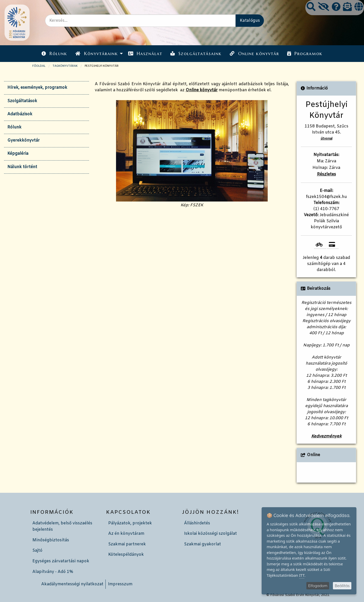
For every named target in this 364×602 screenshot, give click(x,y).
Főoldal (39, 66)
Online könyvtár (254, 54)
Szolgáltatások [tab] (22, 101)
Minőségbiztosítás (51, 540)
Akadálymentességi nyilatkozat (72, 584)
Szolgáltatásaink (196, 54)
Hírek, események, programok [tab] (37, 88)
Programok (305, 54)
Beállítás (342, 586)
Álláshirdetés (197, 523)
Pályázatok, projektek (130, 523)
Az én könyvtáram (126, 534)
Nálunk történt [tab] (22, 167)
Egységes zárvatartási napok (61, 561)
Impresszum (120, 584)
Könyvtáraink (97, 54)
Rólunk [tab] (14, 127)
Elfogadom (318, 586)
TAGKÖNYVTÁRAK (65, 66)
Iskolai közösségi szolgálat (210, 534)
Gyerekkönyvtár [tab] (24, 140)
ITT (302, 575)
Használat (145, 54)
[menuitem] (54, 53)
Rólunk (54, 54)
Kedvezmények (326, 436)
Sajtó (37, 551)
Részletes (326, 174)
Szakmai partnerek (127, 544)
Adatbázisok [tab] (20, 114)
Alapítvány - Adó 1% (53, 572)
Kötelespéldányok (126, 555)
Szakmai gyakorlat (202, 544)
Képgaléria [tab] (18, 154)
